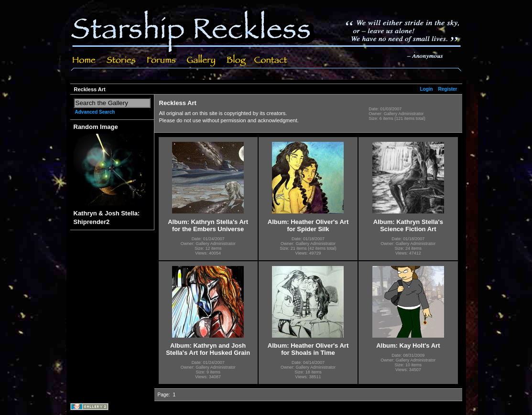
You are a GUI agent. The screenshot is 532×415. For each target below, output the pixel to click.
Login (426, 89)
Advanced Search (95, 112)
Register (447, 89)
